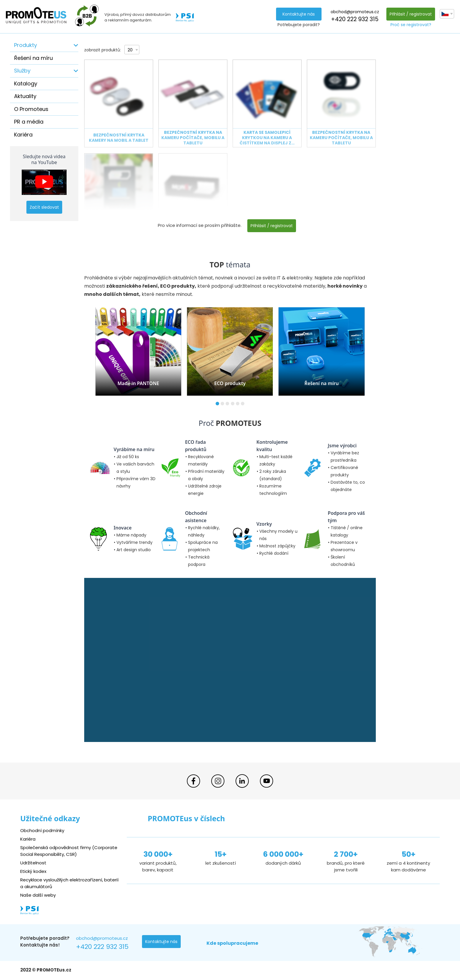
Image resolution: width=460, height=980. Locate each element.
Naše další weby (38, 895)
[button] (217, 404)
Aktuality (25, 96)
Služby (22, 71)
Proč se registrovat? (411, 25)
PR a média (29, 122)
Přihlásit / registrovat (411, 14)
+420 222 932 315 (355, 19)
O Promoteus (31, 109)
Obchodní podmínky (42, 830)
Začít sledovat (44, 207)
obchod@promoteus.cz (355, 12)
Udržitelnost (33, 863)
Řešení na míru (33, 58)
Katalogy (26, 84)
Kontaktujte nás (299, 14)
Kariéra (23, 135)
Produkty (26, 45)
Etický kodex (33, 871)
